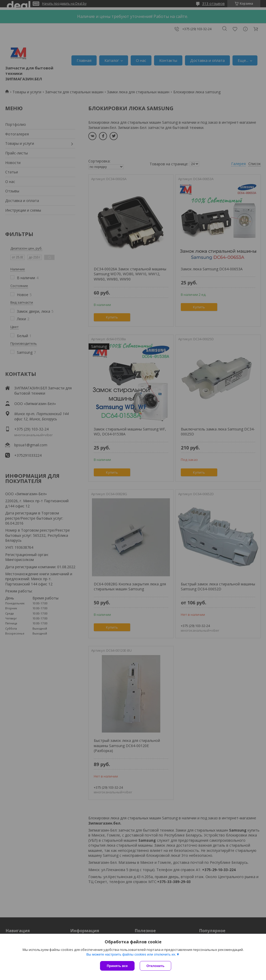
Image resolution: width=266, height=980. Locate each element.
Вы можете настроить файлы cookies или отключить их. (131, 954)
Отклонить (155, 966)
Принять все (117, 966)
